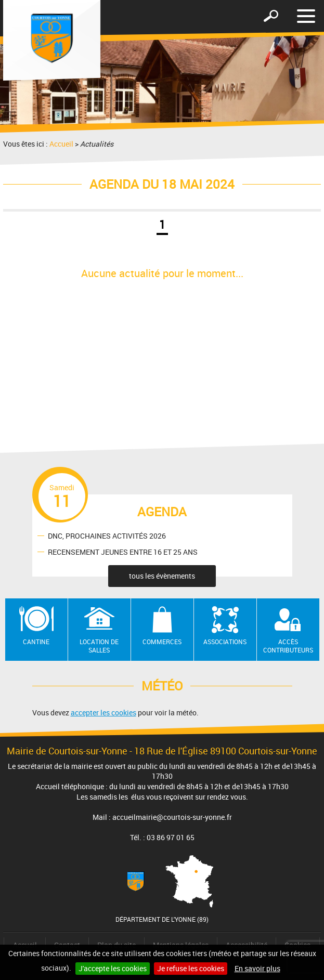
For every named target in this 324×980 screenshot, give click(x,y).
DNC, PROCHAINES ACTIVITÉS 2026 (107, 535)
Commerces (162, 642)
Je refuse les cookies (191, 968)
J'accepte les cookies (113, 968)
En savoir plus (257, 968)
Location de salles (99, 646)
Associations (225, 642)
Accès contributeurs (288, 646)
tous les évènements (162, 576)
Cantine (36, 642)
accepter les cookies (103, 713)
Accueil (61, 144)
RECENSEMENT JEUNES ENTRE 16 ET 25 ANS (123, 551)
